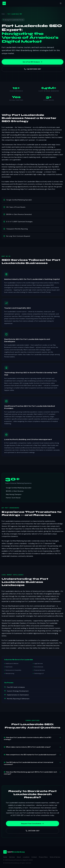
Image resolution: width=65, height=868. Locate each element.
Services (12, 857)
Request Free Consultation (32, 824)
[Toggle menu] (61, 3)
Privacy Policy (43, 857)
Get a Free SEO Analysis (32, 62)
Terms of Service (55, 857)
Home (3, 14)
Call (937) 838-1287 (33, 69)
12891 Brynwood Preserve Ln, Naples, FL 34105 (18, 860)
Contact (34, 857)
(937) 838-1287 (33, 831)
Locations (26, 857)
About (19, 857)
